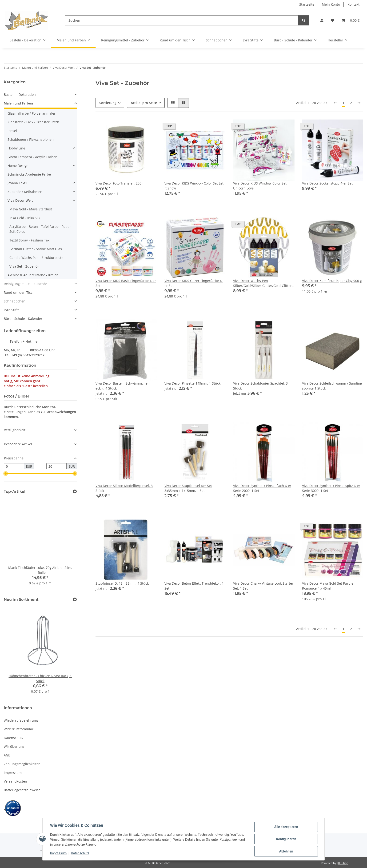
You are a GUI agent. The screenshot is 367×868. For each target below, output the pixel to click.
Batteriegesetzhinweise (22, 790)
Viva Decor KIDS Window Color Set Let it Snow (194, 186)
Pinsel (12, 131)
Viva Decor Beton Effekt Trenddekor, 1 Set (194, 586)
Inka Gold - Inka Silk (25, 218)
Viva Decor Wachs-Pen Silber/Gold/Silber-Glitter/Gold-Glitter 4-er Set (262, 283)
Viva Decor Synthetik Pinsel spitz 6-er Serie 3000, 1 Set (331, 488)
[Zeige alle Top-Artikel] (75, 492)
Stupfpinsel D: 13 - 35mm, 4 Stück (122, 583)
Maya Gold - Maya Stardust (31, 209)
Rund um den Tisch (19, 292)
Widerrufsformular (19, 729)
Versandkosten (15, 781)
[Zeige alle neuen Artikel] (75, 600)
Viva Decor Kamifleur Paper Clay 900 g (332, 281)
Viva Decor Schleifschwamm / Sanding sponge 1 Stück (332, 386)
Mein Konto (331, 4)
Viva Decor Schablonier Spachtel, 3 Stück (260, 386)
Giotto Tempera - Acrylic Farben (32, 157)
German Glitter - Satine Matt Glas (36, 249)
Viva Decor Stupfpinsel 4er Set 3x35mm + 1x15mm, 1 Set (188, 488)
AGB (7, 755)
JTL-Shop (343, 863)
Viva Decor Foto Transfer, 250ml (120, 183)
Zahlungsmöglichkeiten (22, 764)
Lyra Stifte (12, 310)
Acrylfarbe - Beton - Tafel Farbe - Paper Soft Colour (40, 229)
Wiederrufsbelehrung (21, 720)
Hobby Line (16, 148)
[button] (322, 20)
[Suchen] (182, 20)
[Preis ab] (14, 466)
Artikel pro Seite (144, 103)
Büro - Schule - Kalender (23, 319)
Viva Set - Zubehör (24, 266)
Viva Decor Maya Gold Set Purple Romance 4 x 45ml (328, 586)
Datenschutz (80, 853)
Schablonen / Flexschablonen (31, 139)
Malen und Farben (18, 103)
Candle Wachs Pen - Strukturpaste (36, 258)
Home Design (18, 166)
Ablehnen (286, 851)
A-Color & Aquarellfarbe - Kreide (33, 275)
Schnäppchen (15, 301)
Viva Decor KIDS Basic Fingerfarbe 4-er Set (126, 283)
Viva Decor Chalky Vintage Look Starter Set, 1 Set (263, 586)
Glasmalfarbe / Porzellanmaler (32, 113)
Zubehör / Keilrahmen (25, 192)
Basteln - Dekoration (20, 94)
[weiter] (359, 103)
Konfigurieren (286, 839)
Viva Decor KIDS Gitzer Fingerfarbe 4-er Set (194, 283)
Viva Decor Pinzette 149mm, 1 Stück (192, 383)
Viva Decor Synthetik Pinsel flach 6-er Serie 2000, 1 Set (262, 488)
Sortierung (108, 103)
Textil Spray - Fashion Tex (29, 240)
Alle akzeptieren (286, 827)
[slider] (6, 474)
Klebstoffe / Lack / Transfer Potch (33, 122)
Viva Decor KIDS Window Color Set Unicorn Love (260, 186)
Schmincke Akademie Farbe (29, 174)
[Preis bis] (56, 466)
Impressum (58, 853)
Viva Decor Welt (20, 200)
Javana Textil (17, 183)
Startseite (307, 4)
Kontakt (353, 4)
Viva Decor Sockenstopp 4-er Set (327, 183)
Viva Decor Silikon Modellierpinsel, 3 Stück (124, 488)
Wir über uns (14, 746)
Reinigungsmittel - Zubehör (25, 284)
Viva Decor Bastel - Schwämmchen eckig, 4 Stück (123, 386)
